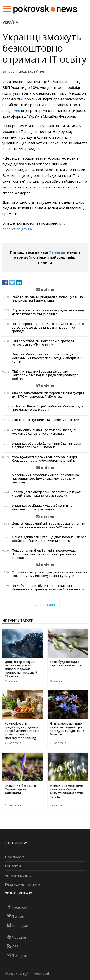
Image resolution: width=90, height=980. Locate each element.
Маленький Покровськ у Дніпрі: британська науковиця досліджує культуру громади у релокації (45, 479)
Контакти (13, 866)
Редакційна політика (22, 884)
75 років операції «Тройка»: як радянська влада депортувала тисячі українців (48, 312)
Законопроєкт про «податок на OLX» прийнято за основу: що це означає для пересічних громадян (48, 327)
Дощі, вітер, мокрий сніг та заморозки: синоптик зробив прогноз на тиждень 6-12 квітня (49, 525)
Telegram (58, 252)
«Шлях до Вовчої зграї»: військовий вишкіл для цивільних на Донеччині (48, 408)
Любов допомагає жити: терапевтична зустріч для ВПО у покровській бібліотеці (48, 395)
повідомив (11, 110)
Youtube (17, 937)
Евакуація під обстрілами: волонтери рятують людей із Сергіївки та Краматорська (47, 494)
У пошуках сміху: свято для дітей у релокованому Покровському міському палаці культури (50, 574)
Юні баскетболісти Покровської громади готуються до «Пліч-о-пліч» (43, 343)
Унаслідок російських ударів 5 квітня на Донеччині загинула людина (42, 507)
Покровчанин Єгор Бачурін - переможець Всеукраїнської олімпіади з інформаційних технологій (44, 554)
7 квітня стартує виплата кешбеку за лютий (46, 420)
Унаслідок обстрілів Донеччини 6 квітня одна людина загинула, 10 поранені (47, 445)
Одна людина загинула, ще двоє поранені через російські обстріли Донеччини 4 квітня (49, 539)
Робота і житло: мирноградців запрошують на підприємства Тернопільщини (47, 299)
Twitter (16, 916)
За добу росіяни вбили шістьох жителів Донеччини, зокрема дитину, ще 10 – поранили (48, 587)
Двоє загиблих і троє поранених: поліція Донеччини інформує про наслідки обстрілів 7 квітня (47, 358)
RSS (13, 946)
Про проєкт (15, 857)
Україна (10, 22)
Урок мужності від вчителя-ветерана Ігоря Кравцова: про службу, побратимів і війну (44, 459)
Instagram (18, 925)
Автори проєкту (18, 875)
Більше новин (45, 605)
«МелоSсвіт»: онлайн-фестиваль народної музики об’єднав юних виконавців (44, 432)
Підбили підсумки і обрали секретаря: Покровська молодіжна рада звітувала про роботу (45, 375)
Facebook (18, 907)
